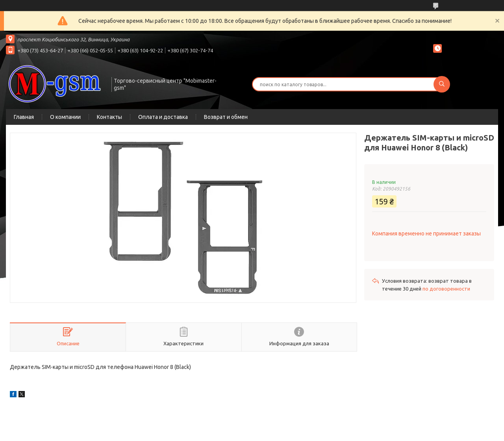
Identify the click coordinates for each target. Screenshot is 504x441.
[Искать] (442, 84)
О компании (65, 117)
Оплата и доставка (163, 117)
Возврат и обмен (226, 117)
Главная (24, 117)
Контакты (109, 117)
